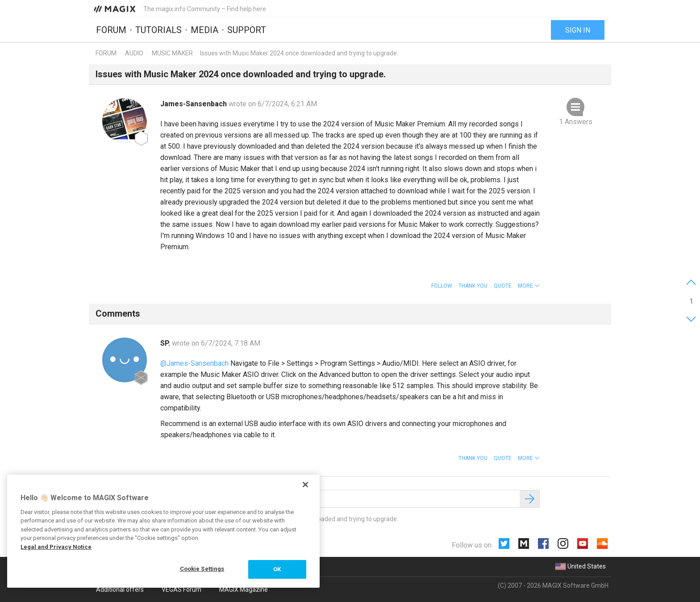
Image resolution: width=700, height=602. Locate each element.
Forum (111, 30)
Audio (134, 53)
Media (204, 30)
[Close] (305, 485)
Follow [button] (442, 286)
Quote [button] (503, 286)
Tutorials (158, 30)
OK (277, 569)
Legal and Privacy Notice (56, 547)
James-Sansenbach (194, 104)
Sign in (578, 30)
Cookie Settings (202, 569)
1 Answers (576, 122)
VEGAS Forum (181, 589)
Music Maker (172, 53)
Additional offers (120, 589)
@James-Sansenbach (194, 363)
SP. (166, 343)
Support (247, 30)
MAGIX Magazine (244, 589)
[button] (529, 286)
